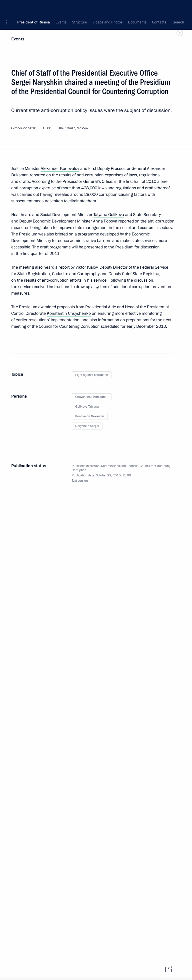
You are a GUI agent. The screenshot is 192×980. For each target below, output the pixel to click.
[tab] (17, 969)
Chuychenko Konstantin (92, 397)
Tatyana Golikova (109, 215)
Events (18, 39)
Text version (80, 481)
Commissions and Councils (120, 466)
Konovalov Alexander (90, 416)
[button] (8, 7)
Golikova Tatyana (87, 407)
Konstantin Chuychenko (69, 313)
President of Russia (34, 7)
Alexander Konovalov (60, 168)
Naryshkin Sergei (87, 426)
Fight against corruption (92, 375)
